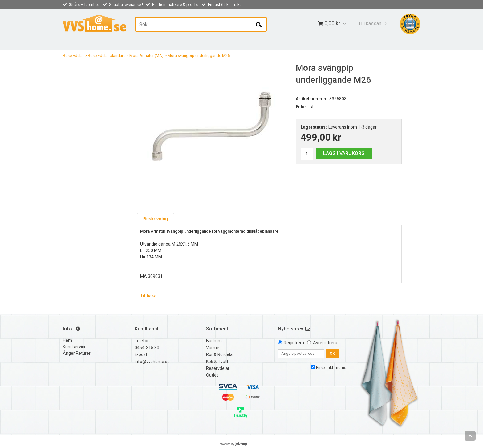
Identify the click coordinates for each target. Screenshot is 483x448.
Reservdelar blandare (107, 56)
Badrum (214, 341)
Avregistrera (325, 343)
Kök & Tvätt (217, 362)
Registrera (294, 343)
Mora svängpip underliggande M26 (199, 56)
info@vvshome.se (152, 362)
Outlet (212, 375)
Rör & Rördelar (220, 354)
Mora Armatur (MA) (146, 56)
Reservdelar (73, 56)
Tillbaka (148, 296)
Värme (213, 348)
